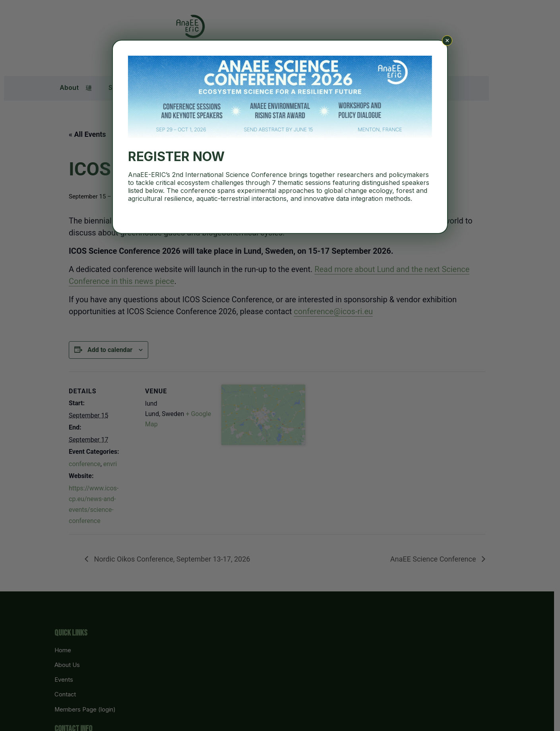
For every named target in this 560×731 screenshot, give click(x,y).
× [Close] (447, 41)
